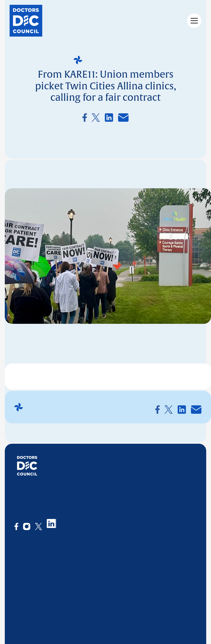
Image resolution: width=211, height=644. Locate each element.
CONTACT (180, 548)
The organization (33, 561)
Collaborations (85, 587)
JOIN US (147, 548)
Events (114, 571)
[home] (26, 21)
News (112, 561)
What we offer (84, 561)
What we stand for (35, 571)
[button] (193, 21)
